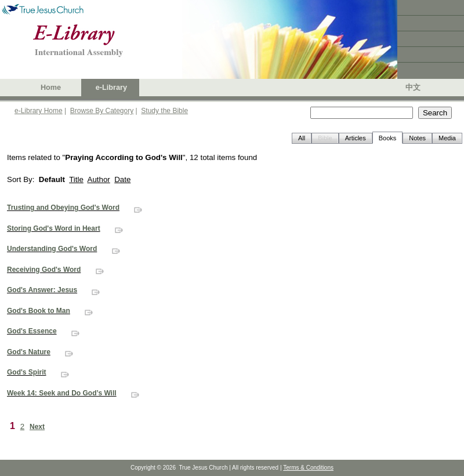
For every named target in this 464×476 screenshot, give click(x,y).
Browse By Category (102, 111)
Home (51, 88)
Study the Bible (164, 111)
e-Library (111, 88)
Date (122, 179)
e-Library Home (39, 111)
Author (99, 179)
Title (76, 179)
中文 (413, 88)
